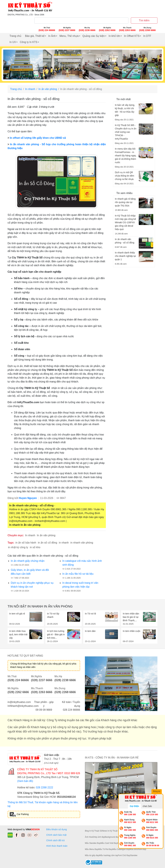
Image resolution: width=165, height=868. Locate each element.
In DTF (147, 36)
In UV (13, 42)
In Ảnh (52, 36)
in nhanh (64, 543)
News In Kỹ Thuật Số (111, 831)
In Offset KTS (132, 36)
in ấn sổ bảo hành (26, 543)
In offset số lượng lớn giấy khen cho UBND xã (38, 138)
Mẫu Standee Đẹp (93, 843)
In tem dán (90, 631)
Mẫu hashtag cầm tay (109, 855)
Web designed (15, 829)
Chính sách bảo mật (56, 835)
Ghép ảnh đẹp (99, 837)
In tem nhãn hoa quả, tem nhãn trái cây (18, 634)
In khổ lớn (114, 36)
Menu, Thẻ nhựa (69, 36)
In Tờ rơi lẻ (90, 614)
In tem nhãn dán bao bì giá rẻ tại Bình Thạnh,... (131, 617)
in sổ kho (35, 547)
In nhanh (30, 89)
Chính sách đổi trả (56, 840)
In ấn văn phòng (48, 89)
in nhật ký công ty (18, 547)
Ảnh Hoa (89, 837)
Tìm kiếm (144, 20)
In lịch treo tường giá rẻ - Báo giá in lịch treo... (56, 634)
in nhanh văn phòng (82, 543)
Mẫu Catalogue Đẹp (121, 849)
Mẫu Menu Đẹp (92, 849)
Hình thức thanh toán (57, 846)
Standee (134, 855)
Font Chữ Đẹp (124, 855)
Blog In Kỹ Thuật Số (94, 831)
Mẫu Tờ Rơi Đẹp (105, 849)
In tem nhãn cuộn (131, 631)
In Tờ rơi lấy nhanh (53, 615)
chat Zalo (147, 806)
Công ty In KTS (29, 42)
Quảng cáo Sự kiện (94, 36)
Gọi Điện (134, 806)
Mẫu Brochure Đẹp (138, 849)
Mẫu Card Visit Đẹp (109, 843)
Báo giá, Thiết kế (35, 36)
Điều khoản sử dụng (56, 829)
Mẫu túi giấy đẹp (92, 855)
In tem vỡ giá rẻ (17, 614)
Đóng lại (157, 792)
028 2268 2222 (45, 787)
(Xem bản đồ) (25, 781)
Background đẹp (112, 837)
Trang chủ (15, 36)
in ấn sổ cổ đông (48, 543)
